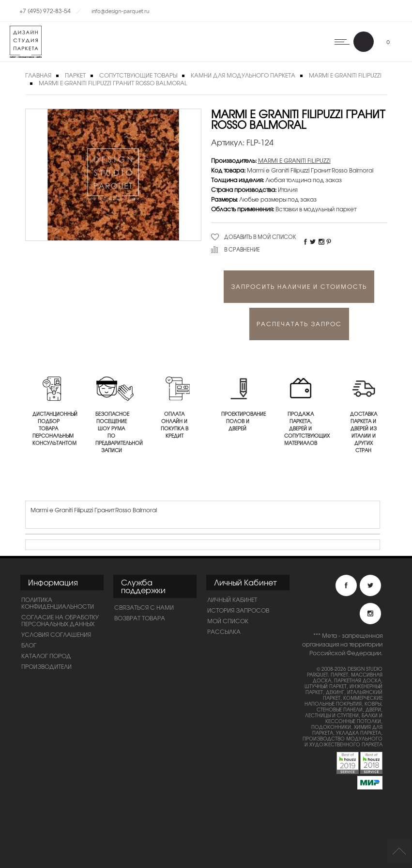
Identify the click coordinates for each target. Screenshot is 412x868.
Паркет (75, 75)
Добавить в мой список (260, 237)
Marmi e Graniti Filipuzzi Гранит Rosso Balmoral (113, 83)
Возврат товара (140, 618)
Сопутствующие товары (138, 75)
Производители (46, 666)
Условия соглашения (56, 634)
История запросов (238, 610)
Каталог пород (46, 656)
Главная (38, 75)
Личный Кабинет (232, 600)
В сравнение (242, 249)
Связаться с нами (144, 607)
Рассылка (224, 631)
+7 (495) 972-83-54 (45, 11)
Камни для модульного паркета (243, 75)
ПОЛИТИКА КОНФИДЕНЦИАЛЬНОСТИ (58, 603)
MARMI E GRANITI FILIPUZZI (294, 160)
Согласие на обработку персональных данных (60, 620)
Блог (29, 645)
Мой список (228, 621)
